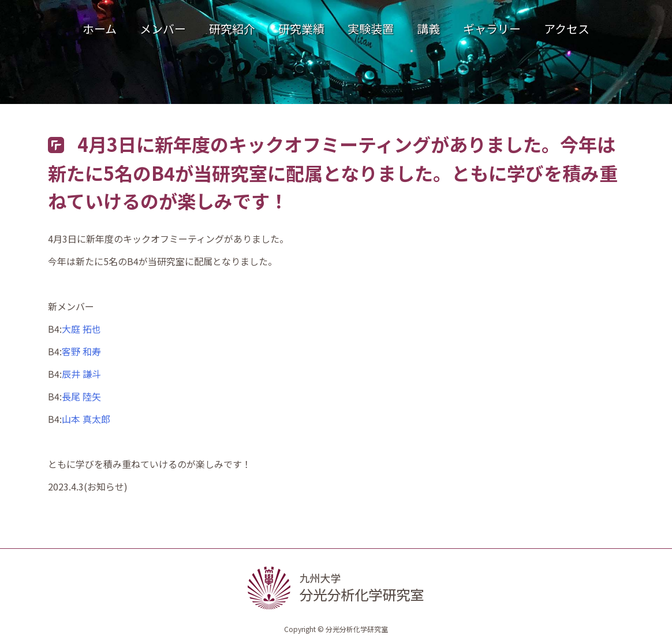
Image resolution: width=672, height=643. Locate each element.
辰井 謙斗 (81, 374)
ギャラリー (492, 29)
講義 (428, 29)
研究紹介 (232, 29)
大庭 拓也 (81, 329)
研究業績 (301, 29)
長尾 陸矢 (81, 396)
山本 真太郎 (86, 419)
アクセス (567, 29)
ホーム (100, 29)
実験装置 (371, 29)
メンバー (163, 29)
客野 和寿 (81, 351)
